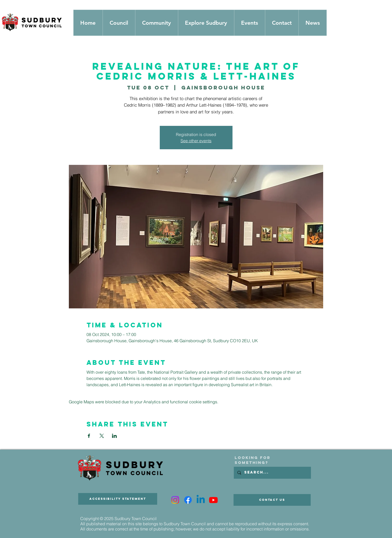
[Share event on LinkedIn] (114, 436)
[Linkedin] (201, 500)
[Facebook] (188, 500)
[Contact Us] (272, 500)
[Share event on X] (102, 436)
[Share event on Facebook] (89, 436)
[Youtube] (213, 500)
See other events (196, 141)
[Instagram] (175, 500)
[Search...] (272, 473)
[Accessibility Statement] (118, 499)
